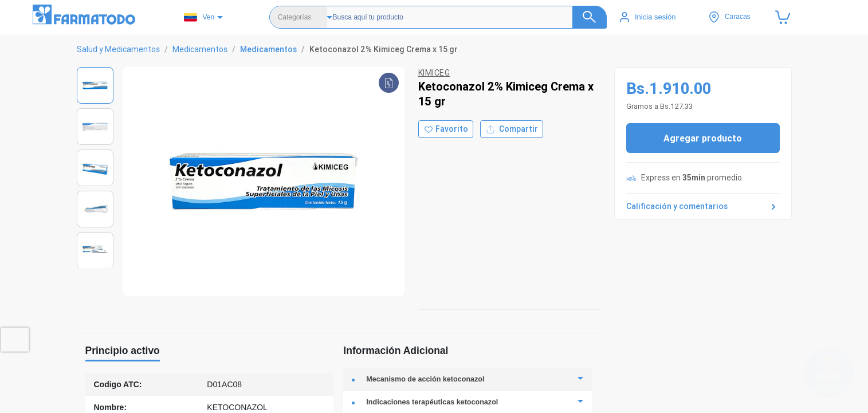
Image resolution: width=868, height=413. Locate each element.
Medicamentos (200, 49)
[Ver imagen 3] (95, 168)
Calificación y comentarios (703, 207)
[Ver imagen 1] (95, 85)
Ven (199, 17)
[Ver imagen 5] (95, 250)
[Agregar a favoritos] (446, 129)
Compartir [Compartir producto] (512, 129)
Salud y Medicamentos (118, 49)
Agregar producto (703, 138)
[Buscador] (462, 17)
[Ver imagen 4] (95, 209)
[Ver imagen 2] (95, 127)
